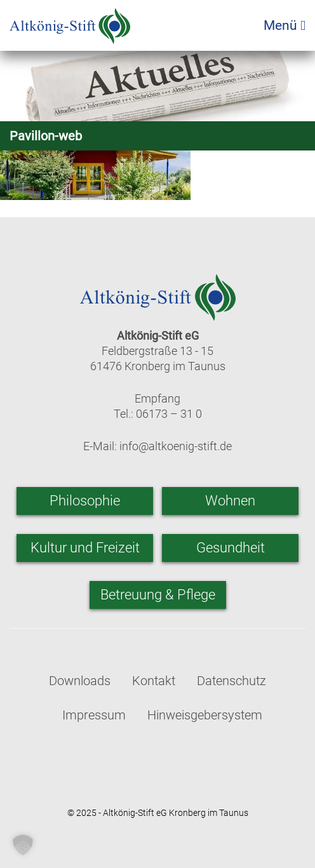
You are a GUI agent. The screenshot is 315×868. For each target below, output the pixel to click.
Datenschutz (231, 681)
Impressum (94, 715)
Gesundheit (231, 548)
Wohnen (230, 501)
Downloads (80, 681)
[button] (23, 845)
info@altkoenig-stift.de (176, 446)
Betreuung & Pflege (158, 595)
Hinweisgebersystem (205, 715)
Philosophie (85, 501)
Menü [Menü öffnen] (285, 25)
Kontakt (154, 681)
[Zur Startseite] (70, 22)
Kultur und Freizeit (85, 548)
